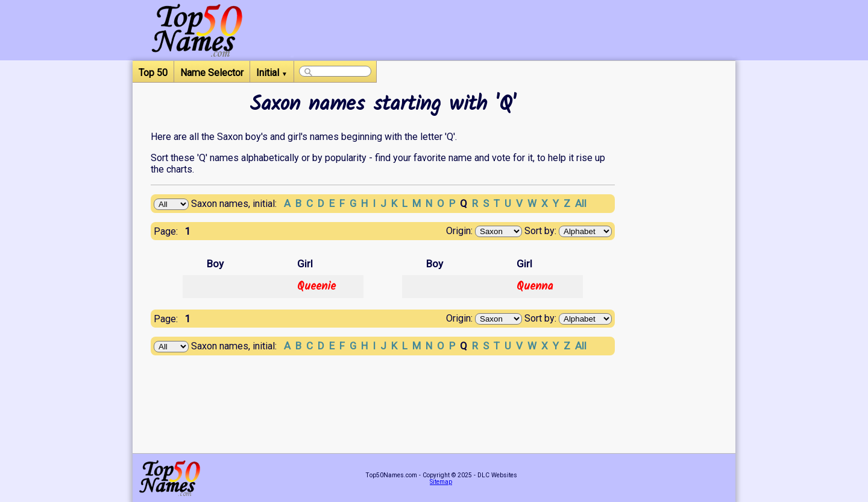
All (581, 203)
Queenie (316, 287)
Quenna (535, 287)
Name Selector (212, 73)
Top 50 (153, 73)
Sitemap (441, 482)
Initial (272, 73)
